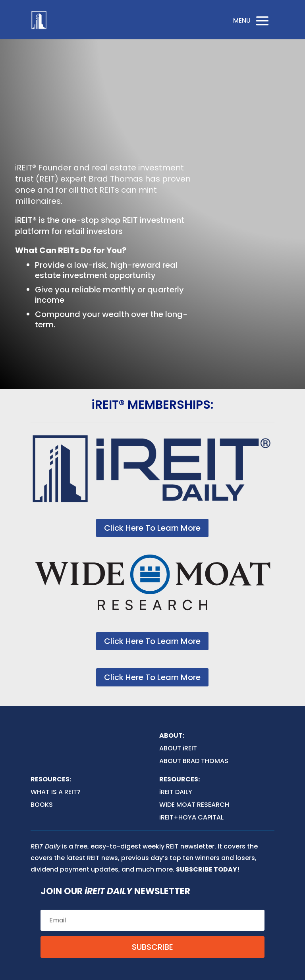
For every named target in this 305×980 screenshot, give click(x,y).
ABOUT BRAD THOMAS (194, 761)
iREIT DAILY (176, 792)
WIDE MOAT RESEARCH (194, 805)
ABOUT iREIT (178, 748)
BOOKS (42, 805)
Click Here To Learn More (152, 528)
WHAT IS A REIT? (56, 792)
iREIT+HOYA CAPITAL (191, 817)
